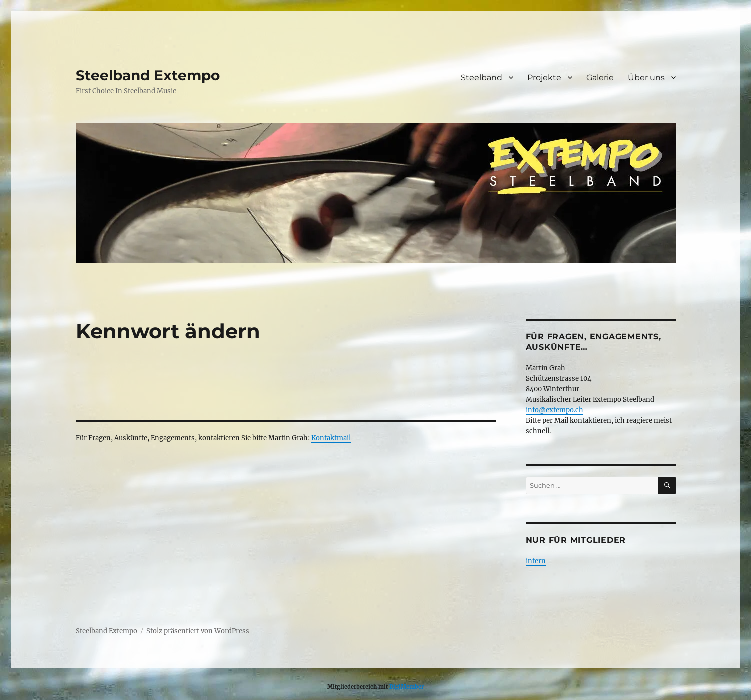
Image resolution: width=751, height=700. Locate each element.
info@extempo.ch (555, 410)
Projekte (544, 77)
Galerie (600, 77)
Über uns (646, 77)
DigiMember (407, 687)
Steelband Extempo (148, 75)
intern (536, 561)
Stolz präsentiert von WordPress (198, 631)
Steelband (482, 77)
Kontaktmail (331, 438)
